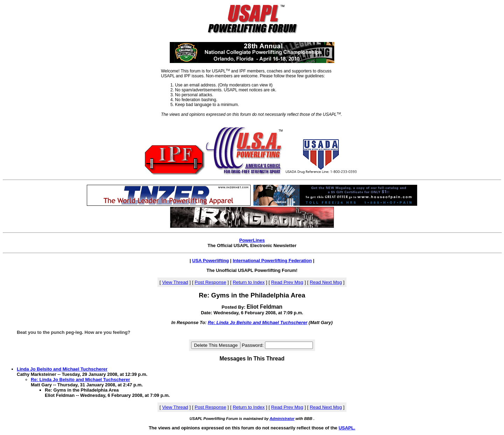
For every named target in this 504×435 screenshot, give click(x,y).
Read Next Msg (326, 282)
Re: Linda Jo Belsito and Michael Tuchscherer (258, 322)
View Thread (175, 282)
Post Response (210, 282)
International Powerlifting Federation (272, 261)
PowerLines (252, 240)
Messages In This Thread (252, 359)
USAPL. (347, 428)
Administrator (282, 419)
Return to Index (249, 282)
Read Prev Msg (287, 282)
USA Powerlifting (211, 261)
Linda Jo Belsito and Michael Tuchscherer (62, 369)
